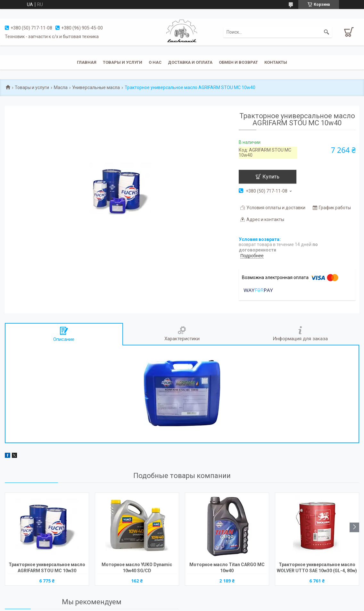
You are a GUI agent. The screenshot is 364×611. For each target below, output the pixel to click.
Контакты (276, 62)
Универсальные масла (96, 87)
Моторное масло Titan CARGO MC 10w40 (227, 568)
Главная (87, 62)
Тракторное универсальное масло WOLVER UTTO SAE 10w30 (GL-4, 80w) (317, 568)
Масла (61, 87)
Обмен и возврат (238, 62)
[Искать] (327, 32)
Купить (271, 177)
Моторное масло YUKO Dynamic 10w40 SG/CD (137, 568)
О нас (155, 62)
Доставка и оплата (190, 62)
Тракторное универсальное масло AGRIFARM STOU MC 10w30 (47, 568)
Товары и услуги (123, 62)
